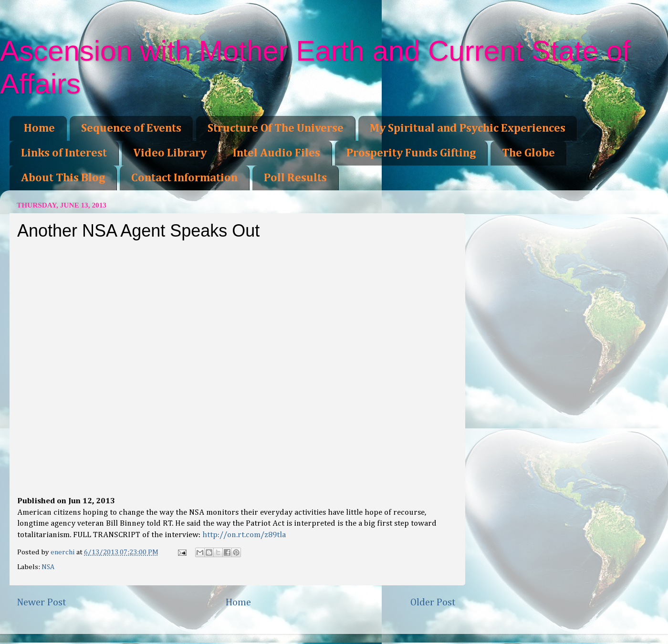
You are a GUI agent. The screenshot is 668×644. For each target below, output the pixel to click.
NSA (48, 567)
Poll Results (295, 178)
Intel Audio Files (277, 153)
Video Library (170, 153)
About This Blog (63, 178)
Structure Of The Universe (276, 128)
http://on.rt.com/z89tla (244, 535)
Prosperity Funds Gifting (411, 153)
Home (39, 128)
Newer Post (42, 602)
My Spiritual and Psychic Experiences (468, 128)
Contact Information (184, 178)
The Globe (528, 153)
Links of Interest (64, 153)
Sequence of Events (131, 128)
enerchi (63, 552)
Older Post (433, 602)
